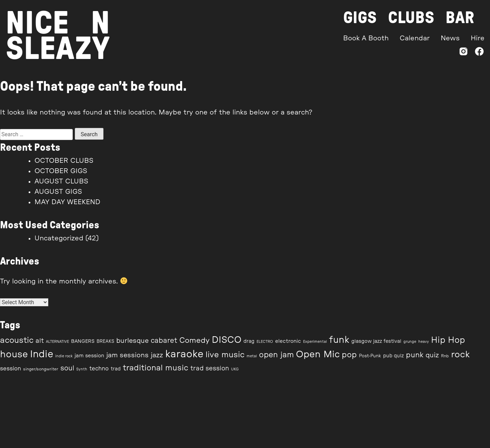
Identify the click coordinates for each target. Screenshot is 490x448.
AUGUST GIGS (58, 192)
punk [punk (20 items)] (415, 355)
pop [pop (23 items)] (349, 355)
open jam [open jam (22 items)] (276, 355)
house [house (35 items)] (14, 354)
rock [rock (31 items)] (460, 355)
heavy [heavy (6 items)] (424, 342)
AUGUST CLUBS (61, 181)
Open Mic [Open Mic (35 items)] (318, 354)
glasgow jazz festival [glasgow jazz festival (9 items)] (376, 341)
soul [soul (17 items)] (67, 368)
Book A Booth (366, 38)
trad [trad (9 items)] (116, 369)
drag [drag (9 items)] (249, 341)
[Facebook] (479, 53)
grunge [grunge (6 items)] (410, 342)
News (450, 38)
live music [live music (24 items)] (225, 355)
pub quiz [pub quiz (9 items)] (393, 356)
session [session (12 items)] (11, 369)
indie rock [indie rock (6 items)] (64, 356)
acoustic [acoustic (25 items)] (17, 340)
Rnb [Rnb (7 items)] (445, 356)
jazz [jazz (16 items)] (157, 355)
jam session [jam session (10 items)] (89, 356)
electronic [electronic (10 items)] (288, 341)
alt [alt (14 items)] (40, 341)
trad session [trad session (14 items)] (210, 369)
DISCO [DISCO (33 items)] (227, 340)
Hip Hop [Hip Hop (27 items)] (448, 340)
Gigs (360, 18)
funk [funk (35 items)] (339, 340)
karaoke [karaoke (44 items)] (184, 354)
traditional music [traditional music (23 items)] (156, 368)
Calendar (415, 38)
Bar (460, 18)
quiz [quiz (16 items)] (432, 355)
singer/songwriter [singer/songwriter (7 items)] (41, 369)
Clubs (411, 18)
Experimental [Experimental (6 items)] (315, 342)
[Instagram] (463, 53)
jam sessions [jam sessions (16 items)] (127, 355)
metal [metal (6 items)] (252, 356)
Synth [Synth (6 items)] (82, 369)
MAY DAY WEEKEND (67, 202)
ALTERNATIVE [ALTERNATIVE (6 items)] (57, 342)
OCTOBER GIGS (61, 171)
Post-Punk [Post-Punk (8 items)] (370, 356)
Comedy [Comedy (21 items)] (194, 340)
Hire (478, 38)
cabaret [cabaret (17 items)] (164, 341)
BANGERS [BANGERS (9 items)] (83, 341)
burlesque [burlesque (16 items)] (132, 341)
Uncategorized (59, 238)
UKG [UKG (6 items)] (235, 369)
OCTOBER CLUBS (64, 161)
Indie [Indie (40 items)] (42, 354)
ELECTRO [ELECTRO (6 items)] (265, 342)
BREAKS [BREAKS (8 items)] (105, 342)
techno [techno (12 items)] (99, 369)
